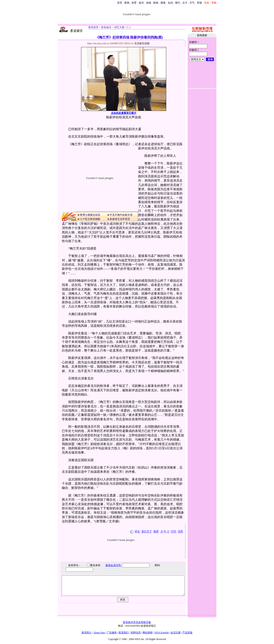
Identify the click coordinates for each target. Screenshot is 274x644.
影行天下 (147, 532)
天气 (192, 3)
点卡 (185, 3)
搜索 (163, 3)
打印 (174, 532)
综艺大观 (119, 27)
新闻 (127, 3)
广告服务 (112, 633)
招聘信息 (136, 633)
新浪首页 (93, 27)
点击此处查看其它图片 (124, 113)
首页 (120, 3)
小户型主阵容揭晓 (90, 219)
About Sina (99, 633)
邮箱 (156, 3)
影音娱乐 (106, 27)
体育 (134, 3)
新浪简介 (87, 633)
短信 (170, 3)
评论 (137, 532)
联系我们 (124, 633)
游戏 (149, 3)
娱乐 (141, 3)
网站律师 (148, 633)
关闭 (180, 532)
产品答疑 (187, 633)
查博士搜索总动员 (90, 215)
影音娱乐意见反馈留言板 (137, 622)
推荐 (156, 532)
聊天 (178, 3)
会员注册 (176, 633)
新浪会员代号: (110, 565)
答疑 (199, 3)
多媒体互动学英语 (120, 219)
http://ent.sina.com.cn (99, 43)
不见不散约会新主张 (121, 215)
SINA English (161, 633)
